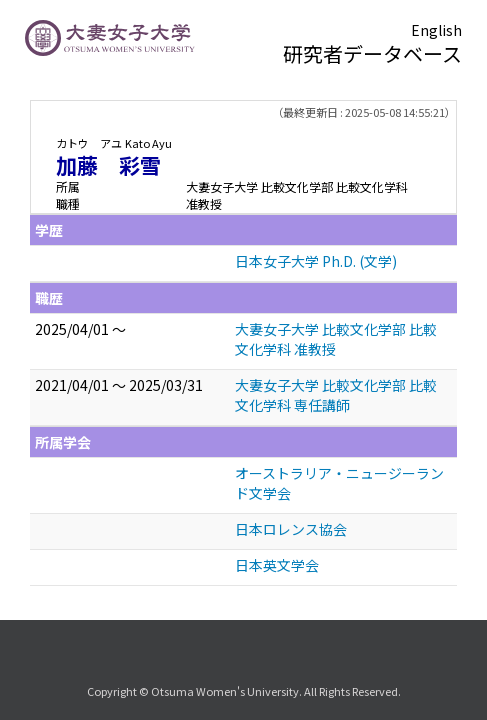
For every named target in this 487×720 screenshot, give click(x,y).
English (436, 30)
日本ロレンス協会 (291, 529)
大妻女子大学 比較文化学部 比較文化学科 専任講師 (336, 395)
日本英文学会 (277, 565)
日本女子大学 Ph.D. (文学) (316, 261)
